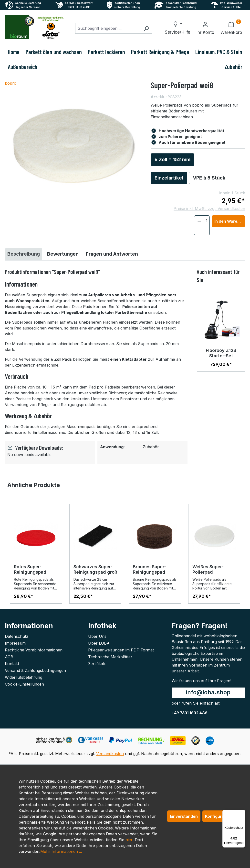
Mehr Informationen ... (61, 851)
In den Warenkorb (230, 221)
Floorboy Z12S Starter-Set (221, 353)
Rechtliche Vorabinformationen (34, 650)
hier (129, 840)
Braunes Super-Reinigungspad (149, 569)
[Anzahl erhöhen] (199, 230)
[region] (73, 146)
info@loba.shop (208, 692)
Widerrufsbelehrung (24, 677)
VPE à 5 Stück (209, 178)
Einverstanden (184, 816)
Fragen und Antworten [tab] (112, 254)
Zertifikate (97, 664)
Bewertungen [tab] (63, 254)
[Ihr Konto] (205, 28)
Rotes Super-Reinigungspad (30, 569)
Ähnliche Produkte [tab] (34, 485)
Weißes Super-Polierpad (208, 569)
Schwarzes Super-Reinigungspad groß (95, 569)
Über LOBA (99, 643)
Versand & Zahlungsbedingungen (35, 670)
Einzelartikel (169, 178)
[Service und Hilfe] (228, 5)
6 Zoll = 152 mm (172, 160)
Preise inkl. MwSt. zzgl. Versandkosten (209, 209)
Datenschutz (17, 636)
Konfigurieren (218, 816)
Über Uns (97, 636)
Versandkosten (110, 754)
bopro (11, 83)
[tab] (24, 254)
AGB (9, 657)
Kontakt (12, 664)
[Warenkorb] (231, 28)
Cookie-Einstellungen (24, 684)
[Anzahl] (207, 221)
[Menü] (242, 813)
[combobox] (108, 28)
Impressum (15, 643)
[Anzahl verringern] (199, 221)
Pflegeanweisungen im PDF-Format (121, 650)
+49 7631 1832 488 (190, 713)
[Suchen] (146, 28)
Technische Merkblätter (110, 657)
